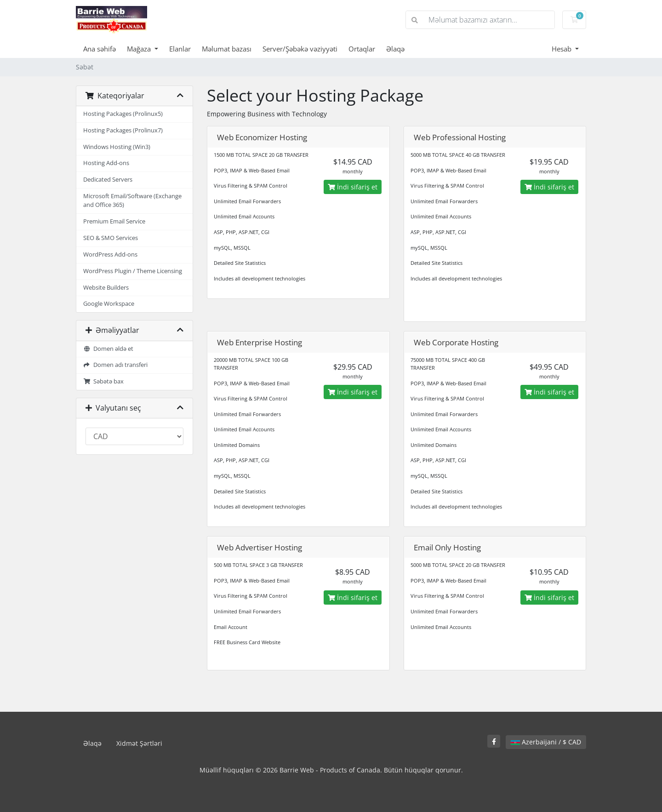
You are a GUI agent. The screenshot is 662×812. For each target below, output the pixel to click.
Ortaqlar (362, 49)
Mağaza (140, 49)
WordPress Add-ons (110, 254)
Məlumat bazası (227, 49)
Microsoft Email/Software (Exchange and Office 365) (132, 200)
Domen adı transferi (115, 365)
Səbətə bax (103, 381)
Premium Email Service (114, 221)
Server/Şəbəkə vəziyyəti (300, 49)
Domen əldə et (108, 349)
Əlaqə (395, 49)
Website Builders (106, 288)
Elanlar (180, 49)
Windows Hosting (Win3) (117, 147)
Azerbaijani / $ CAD (546, 742)
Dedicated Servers (108, 180)
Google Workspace (109, 304)
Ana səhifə (100, 49)
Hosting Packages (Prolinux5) (123, 114)
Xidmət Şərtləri (139, 743)
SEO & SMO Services (111, 238)
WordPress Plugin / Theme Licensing (133, 271)
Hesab (562, 49)
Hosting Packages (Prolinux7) (123, 130)
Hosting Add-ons (106, 163)
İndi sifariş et (353, 187)
